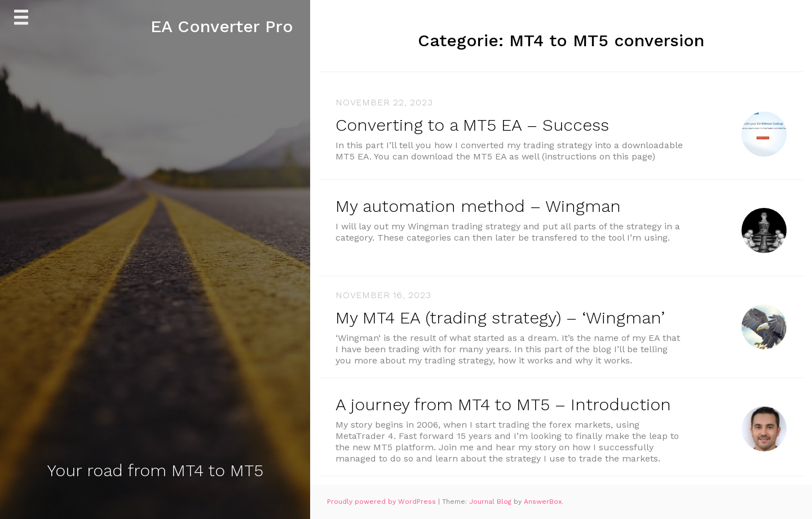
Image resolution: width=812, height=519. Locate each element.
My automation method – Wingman (478, 206)
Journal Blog (491, 502)
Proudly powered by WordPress (383, 502)
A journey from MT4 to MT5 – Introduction (503, 404)
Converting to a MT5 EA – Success (472, 125)
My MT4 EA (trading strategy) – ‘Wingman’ (500, 318)
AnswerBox (543, 502)
